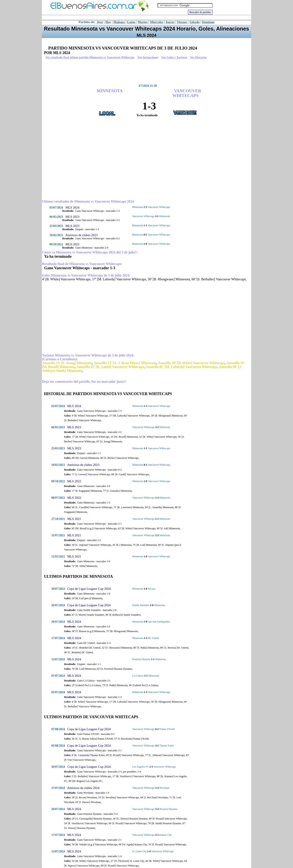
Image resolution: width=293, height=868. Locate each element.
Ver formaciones (148, 57)
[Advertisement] (145, 72)
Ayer (100, 22)
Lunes (131, 22)
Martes (143, 22)
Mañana (119, 22)
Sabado (195, 22)
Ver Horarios (198, 57)
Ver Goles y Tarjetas (174, 57)
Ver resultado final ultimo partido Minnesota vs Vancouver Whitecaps (90, 57)
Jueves (170, 22)
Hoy (108, 22)
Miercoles (157, 22)
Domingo (208, 22)
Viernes (182, 22)
